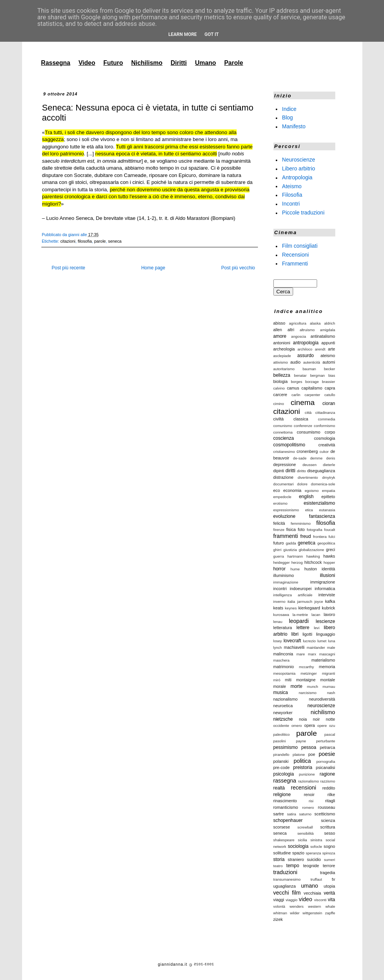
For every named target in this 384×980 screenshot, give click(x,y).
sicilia (302, 840)
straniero (296, 859)
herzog (297, 562)
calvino (279, 388)
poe (312, 754)
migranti (328, 673)
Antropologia (297, 177)
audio (295, 362)
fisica (291, 529)
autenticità (312, 362)
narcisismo (308, 693)
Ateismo (292, 186)
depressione (285, 464)
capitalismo (312, 388)
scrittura (328, 827)
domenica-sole (323, 484)
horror (280, 569)
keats (278, 608)
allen (278, 330)
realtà (279, 788)
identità (329, 569)
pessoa (309, 747)
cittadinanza (325, 413)
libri (295, 634)
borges (296, 382)
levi (317, 628)
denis (331, 458)
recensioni (304, 788)
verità (329, 893)
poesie (327, 754)
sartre (279, 814)
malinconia (283, 654)
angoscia (299, 336)
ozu (332, 726)
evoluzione (284, 516)
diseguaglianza (321, 471)
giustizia (290, 550)
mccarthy (306, 667)
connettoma (283, 432)
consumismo (309, 432)
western (314, 906)
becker (330, 369)
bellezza (282, 375)
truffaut (316, 879)
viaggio (292, 900)
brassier (328, 382)
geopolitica (326, 543)
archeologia (284, 349)
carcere (280, 395)
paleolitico (282, 734)
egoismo (312, 491)
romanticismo (286, 807)
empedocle (282, 497)
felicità (279, 523)
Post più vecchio (238, 268)
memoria (327, 667)
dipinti (279, 471)
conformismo (325, 426)
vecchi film (287, 893)
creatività (327, 445)
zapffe (330, 913)
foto (301, 529)
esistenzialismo (319, 503)
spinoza (329, 853)
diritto (301, 471)
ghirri (277, 550)
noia (303, 719)
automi (329, 362)
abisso (279, 323)
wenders (297, 906)
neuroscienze (321, 706)
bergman (317, 375)
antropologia (306, 343)
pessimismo (286, 747)
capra (330, 388)
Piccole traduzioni (303, 213)
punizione (307, 774)
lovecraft (292, 641)
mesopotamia (285, 673)
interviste (327, 595)
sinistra (316, 840)
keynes (291, 608)
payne (301, 741)
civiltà (279, 419)
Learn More (183, 34)
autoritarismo (284, 369)
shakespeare (284, 840)
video (305, 899)
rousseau (326, 807)
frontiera (320, 537)
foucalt (329, 530)
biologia (281, 381)
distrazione (283, 477)
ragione (327, 774)
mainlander (316, 647)
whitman (280, 913)
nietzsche (283, 719)
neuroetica (283, 706)
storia (279, 859)
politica (302, 761)
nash (331, 693)
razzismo (328, 781)
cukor (324, 452)
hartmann (295, 556)
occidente (281, 726)
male (331, 647)
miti (288, 680)
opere (322, 726)
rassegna (285, 781)
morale (280, 686)
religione (282, 795)
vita (332, 900)
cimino (279, 404)
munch (313, 687)
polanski (281, 761)
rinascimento (285, 801)
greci (330, 550)
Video (87, 63)
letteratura (283, 628)
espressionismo (286, 510)
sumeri (330, 860)
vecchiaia (312, 893)
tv (333, 879)
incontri (280, 589)
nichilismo (323, 712)
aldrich (329, 323)
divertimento (308, 477)
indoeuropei (300, 589)
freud (306, 536)
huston (311, 569)
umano (309, 886)
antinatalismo (323, 336)
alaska (315, 323)
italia (291, 601)
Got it (212, 34)
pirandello (282, 755)
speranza (313, 853)
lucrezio (309, 641)
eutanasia (327, 510)
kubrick (328, 608)
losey (278, 641)
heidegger (282, 562)
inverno (279, 601)
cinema (303, 402)
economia (292, 490)
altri (291, 330)
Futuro (113, 63)
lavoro (329, 614)
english (306, 497)
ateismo (328, 356)
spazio (298, 853)
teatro (278, 866)
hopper (329, 562)
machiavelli (294, 647)
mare (300, 654)
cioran (329, 403)
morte (296, 686)
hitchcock (313, 562)
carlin (296, 395)
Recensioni (295, 255)
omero (297, 726)
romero (308, 807)
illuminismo (284, 575)
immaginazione (286, 582)
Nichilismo (147, 63)
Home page (153, 268)
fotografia (314, 530)
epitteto (328, 497)
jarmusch (305, 601)
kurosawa (281, 615)
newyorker (283, 713)
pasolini (280, 741)
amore (280, 336)
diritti (290, 471)
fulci (332, 537)
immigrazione (323, 582)
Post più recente (69, 268)
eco (277, 490)
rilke (331, 795)
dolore (302, 484)
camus (293, 388)
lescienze (325, 621)
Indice (289, 109)
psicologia (284, 774)
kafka (330, 601)
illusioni (327, 575)
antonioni (282, 343)
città (308, 413)
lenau (278, 622)
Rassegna (56, 63)
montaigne (306, 680)
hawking (313, 556)
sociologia (298, 846)
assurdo (306, 356)
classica (301, 419)
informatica (325, 589)
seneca (115, 241)
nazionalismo (286, 699)
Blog (287, 117)
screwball (305, 827)
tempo (293, 866)
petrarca (328, 747)
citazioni (68, 241)
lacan (316, 615)
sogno (329, 846)
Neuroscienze (299, 160)
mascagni (327, 654)
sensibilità (305, 833)
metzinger (309, 673)
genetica (306, 543)
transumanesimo (287, 879)
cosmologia (325, 438)
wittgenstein (312, 913)
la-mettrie (300, 615)
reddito (329, 788)
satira (291, 814)
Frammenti (295, 263)
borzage (312, 382)
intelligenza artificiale (293, 595)
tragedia (327, 873)
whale (330, 906)
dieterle (329, 465)
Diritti (179, 63)
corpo (330, 432)
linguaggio (325, 634)
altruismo (307, 330)
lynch (278, 647)
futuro (279, 543)
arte (332, 349)
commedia (326, 419)
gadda (291, 543)
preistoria (303, 767)
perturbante (325, 741)
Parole (234, 63)
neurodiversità (322, 699)
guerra (279, 556)
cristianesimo (284, 452)
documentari (284, 484)
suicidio (314, 859)
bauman (310, 369)
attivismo (281, 362)
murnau (329, 687)
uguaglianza (285, 886)
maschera (282, 660)
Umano (205, 63)
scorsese (282, 827)
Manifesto (294, 126)
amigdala (328, 330)
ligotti (307, 634)
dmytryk (329, 477)
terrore (329, 866)
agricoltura (298, 323)
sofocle (316, 846)
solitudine (282, 853)
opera (310, 725)
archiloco (305, 349)
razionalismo (309, 781)
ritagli (330, 801)
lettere (303, 628)
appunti (328, 343)
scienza (328, 820)
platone (299, 755)
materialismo (323, 660)
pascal (330, 734)
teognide (311, 866)
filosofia (85, 241)
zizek (278, 919)
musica (281, 692)
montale (328, 680)
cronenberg (307, 451)
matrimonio (284, 667)
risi (311, 801)
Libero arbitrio (299, 168)
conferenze (303, 426)
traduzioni (285, 872)
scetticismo (325, 814)
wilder (295, 913)
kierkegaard (309, 608)
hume (295, 569)
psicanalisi (326, 767)
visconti (320, 900)
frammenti (286, 536)
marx (312, 654)
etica (309, 510)
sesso (329, 833)
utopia (329, 886)
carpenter (312, 395)
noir (316, 719)
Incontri (291, 204)
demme (316, 458)
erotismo (281, 503)
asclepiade (282, 356)
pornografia (326, 761)
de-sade (300, 458)
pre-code (282, 767)
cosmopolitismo (289, 445)
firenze (279, 530)
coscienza (284, 438)
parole (100, 241)
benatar (300, 375)
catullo (330, 395)
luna (331, 641)
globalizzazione (312, 550)
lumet (322, 641)
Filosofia (292, 195)
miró (277, 680)
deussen (309, 465)
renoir (309, 795)
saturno (305, 814)
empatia (328, 491)
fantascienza (322, 516)
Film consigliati (300, 246)
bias (332, 375)
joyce (319, 601)
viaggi (279, 900)
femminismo (301, 523)
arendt (320, 349)
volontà (279, 906)
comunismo (283, 426)
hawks (329, 556)
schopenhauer (288, 820)
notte (330, 719)
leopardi (299, 621)
